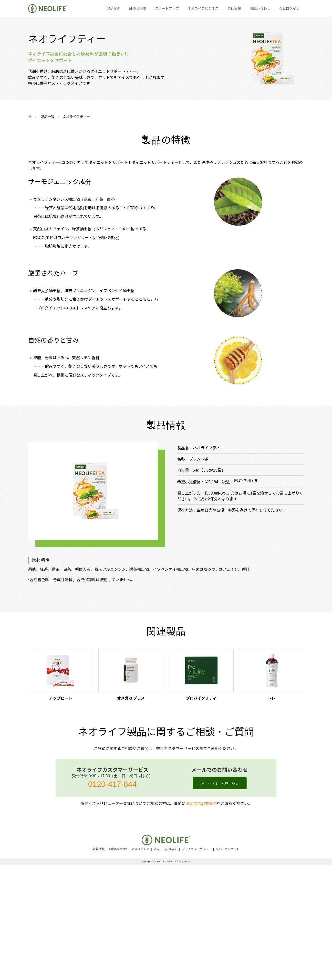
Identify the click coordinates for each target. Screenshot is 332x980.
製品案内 (114, 9)
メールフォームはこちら (220, 783)
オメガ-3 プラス (131, 698)
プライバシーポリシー (197, 849)
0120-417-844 (112, 784)
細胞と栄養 (138, 9)
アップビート (61, 698)
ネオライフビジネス (203, 9)
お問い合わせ (260, 9)
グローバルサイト (228, 849)
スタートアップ (167, 9)
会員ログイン (289, 9)
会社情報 (234, 9)
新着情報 (99, 849)
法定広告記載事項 (201, 804)
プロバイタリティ (201, 698)
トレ (271, 698)
